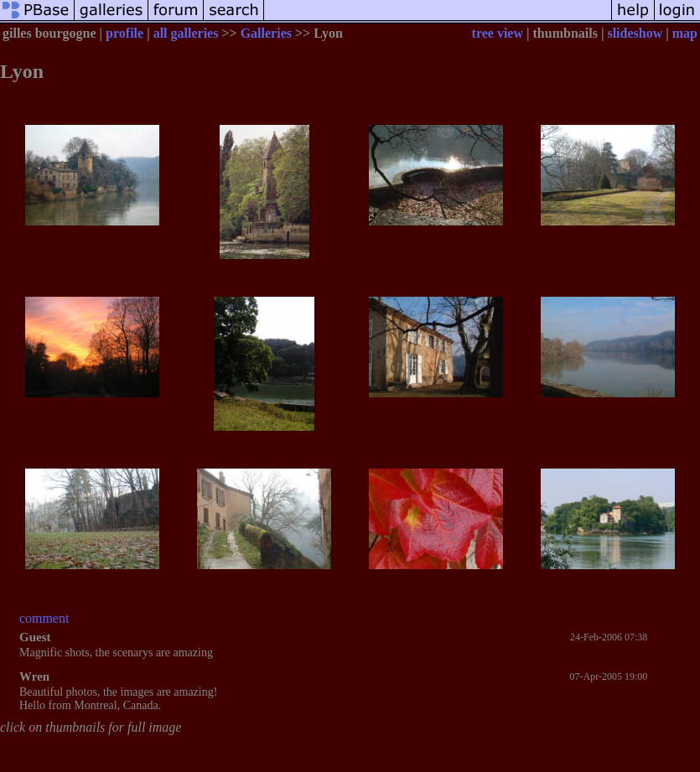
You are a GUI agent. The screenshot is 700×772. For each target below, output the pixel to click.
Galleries (266, 33)
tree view (498, 33)
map (685, 33)
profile (124, 33)
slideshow (635, 33)
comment (44, 618)
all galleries (186, 33)
